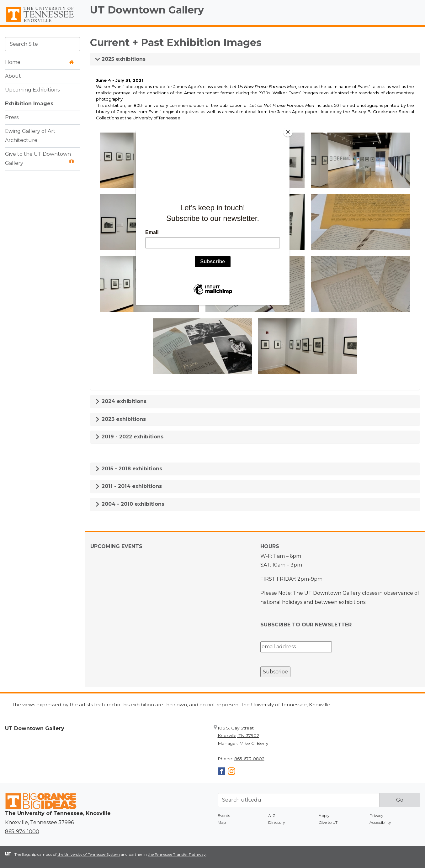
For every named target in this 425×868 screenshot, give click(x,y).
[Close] (288, 132)
